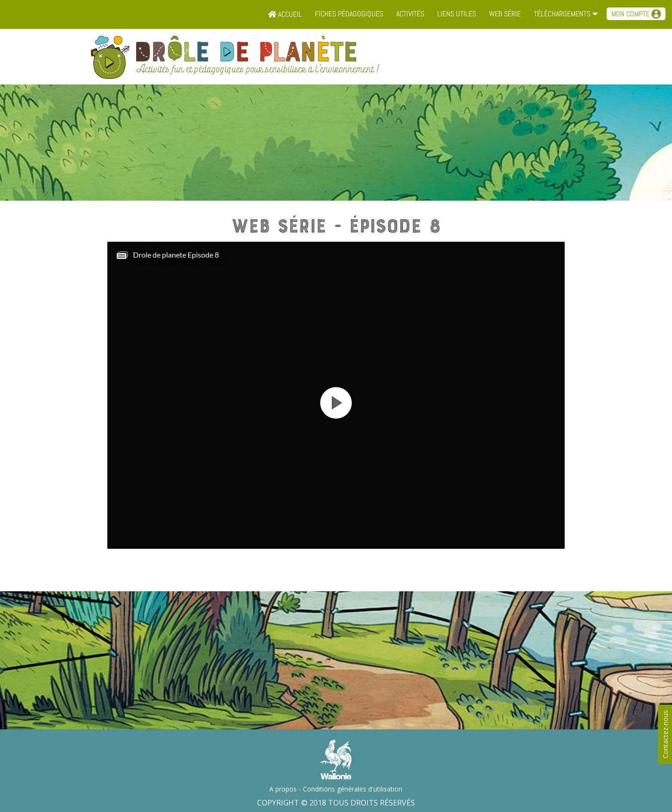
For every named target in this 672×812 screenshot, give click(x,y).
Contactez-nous (665, 734)
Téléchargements (562, 14)
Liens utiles (457, 14)
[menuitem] (285, 14)
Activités (410, 14)
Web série (505, 14)
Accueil (285, 14)
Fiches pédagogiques (349, 14)
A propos (283, 789)
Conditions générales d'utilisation (353, 789)
